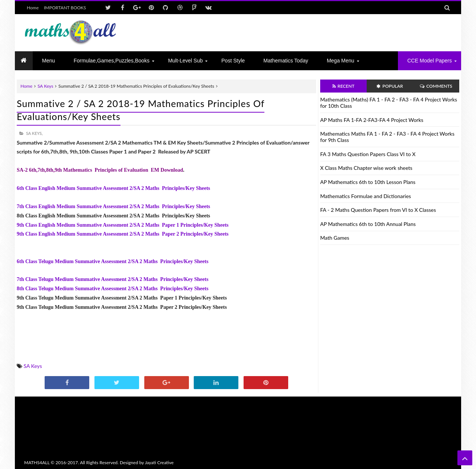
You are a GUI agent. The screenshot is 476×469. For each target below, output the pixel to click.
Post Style (233, 61)
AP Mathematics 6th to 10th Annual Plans (368, 224)
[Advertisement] (316, 33)
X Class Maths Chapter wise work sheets (366, 168)
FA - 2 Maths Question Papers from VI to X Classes (378, 210)
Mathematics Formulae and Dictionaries (366, 196)
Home (33, 8)
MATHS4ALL (37, 462)
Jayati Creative (159, 462)
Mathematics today (286, 61)
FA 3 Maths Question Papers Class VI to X (368, 154)
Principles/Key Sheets (184, 289)
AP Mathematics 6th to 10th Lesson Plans (368, 182)
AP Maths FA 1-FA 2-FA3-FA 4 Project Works (372, 120)
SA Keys (45, 86)
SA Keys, (34, 133)
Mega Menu (341, 61)
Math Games (335, 238)
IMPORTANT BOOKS (65, 8)
